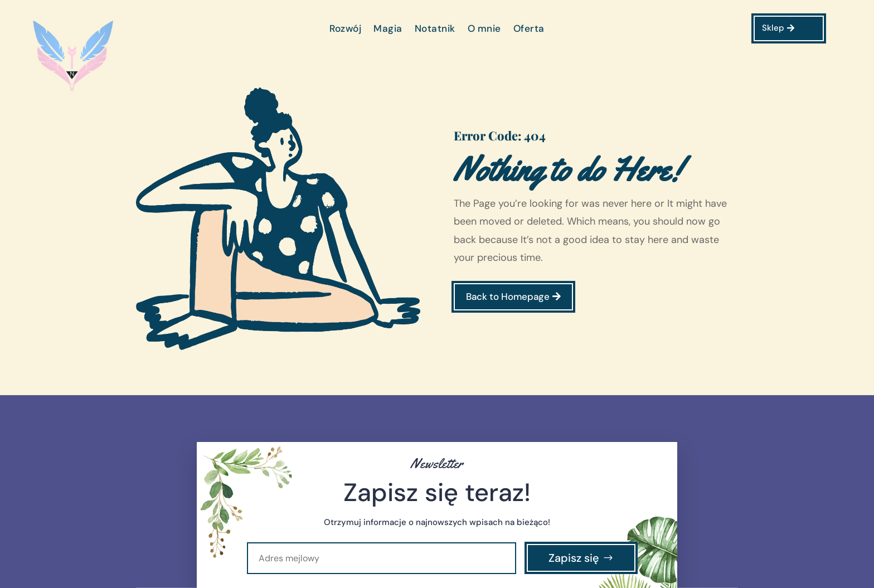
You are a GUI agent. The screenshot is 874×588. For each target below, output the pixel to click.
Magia (388, 30)
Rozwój (345, 30)
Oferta (529, 30)
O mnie (484, 30)
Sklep (773, 28)
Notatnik (435, 30)
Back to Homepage (508, 297)
